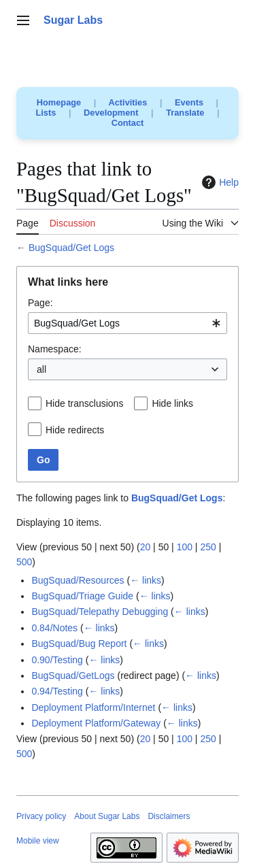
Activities (128, 102)
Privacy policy (41, 816)
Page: (40, 303)
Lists (46, 113)
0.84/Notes (54, 628)
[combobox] (128, 323)
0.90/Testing (57, 660)
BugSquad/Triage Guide (82, 596)
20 (146, 547)
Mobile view (38, 841)
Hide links (172, 403)
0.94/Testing (57, 691)
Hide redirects (75, 430)
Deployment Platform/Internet (93, 707)
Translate (185, 113)
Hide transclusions (84, 403)
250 (208, 547)
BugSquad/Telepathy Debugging (100, 612)
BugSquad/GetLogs (73, 675)
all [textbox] (41, 369)
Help (219, 182)
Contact (128, 123)
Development (111, 113)
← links (146, 580)
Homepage (59, 102)
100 (185, 547)
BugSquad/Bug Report (79, 644)
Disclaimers (169, 816)
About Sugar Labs (107, 816)
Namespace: (55, 349)
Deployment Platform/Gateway (96, 723)
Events (189, 102)
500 (24, 562)
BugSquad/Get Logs (71, 248)
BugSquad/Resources (78, 580)
